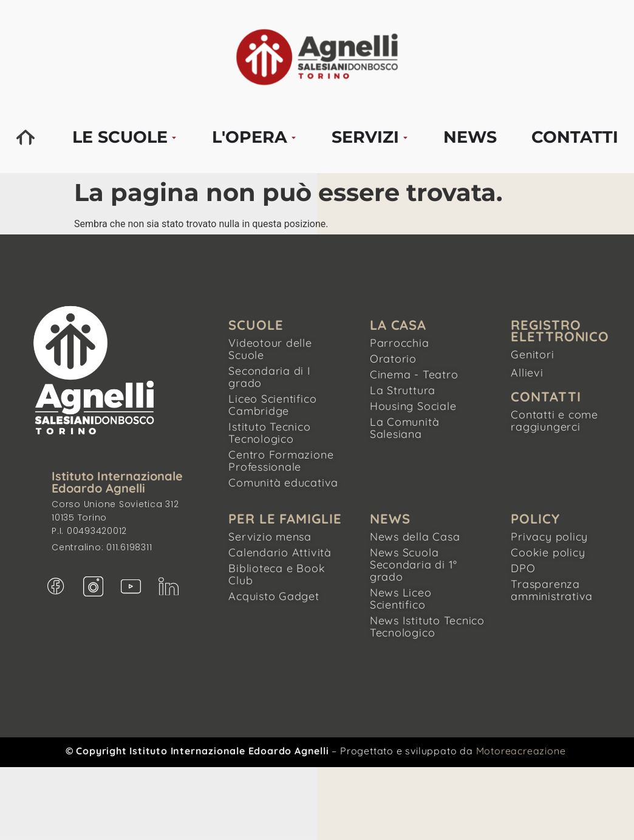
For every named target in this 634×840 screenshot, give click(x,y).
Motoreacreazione (521, 751)
